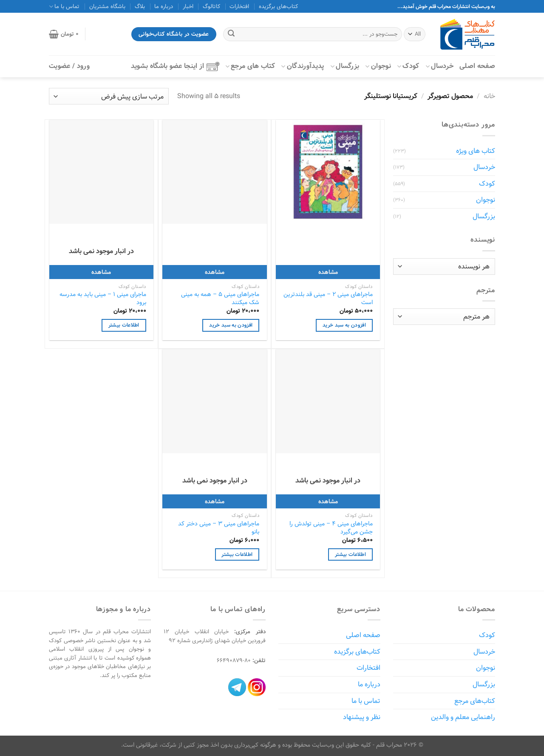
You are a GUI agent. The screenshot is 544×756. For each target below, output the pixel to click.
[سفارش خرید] (109, 96)
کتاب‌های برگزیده (278, 6)
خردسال (439, 66)
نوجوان (378, 66)
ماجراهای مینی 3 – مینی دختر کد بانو (219, 528)
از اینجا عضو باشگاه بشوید (175, 66)
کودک (408, 66)
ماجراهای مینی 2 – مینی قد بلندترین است (328, 298)
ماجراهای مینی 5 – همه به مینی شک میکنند (220, 298)
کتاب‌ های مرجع (250, 66)
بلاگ (140, 6)
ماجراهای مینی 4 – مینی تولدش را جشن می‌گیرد (331, 528)
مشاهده (328, 272)
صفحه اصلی (477, 66)
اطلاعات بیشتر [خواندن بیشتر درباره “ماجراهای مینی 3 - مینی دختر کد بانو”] (237, 554)
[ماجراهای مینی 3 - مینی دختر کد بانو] (214, 401)
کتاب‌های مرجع (475, 701)
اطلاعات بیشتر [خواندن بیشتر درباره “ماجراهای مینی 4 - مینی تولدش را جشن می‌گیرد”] (350, 554)
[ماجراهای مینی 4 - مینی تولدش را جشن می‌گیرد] (328, 401)
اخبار (188, 6)
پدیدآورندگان (302, 66)
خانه (489, 96)
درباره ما (164, 6)
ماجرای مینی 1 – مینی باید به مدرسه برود (103, 298)
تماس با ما (64, 6)
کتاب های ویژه (476, 151)
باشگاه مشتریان (107, 6)
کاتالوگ (211, 6)
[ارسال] (231, 34)
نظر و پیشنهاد (362, 717)
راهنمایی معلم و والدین (463, 717)
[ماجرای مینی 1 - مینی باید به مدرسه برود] (101, 172)
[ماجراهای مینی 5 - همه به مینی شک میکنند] (214, 172)
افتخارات (239, 6)
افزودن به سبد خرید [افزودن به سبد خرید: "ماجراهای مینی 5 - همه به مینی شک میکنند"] (231, 325)
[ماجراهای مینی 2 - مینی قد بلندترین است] (328, 172)
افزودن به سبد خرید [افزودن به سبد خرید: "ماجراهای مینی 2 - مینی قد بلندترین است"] (344, 325)
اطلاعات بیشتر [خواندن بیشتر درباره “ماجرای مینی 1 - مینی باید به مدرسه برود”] (124, 325)
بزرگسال (345, 66)
